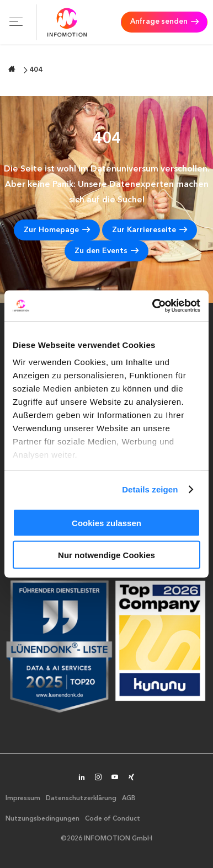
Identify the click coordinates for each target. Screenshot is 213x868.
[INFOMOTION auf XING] (131, 778)
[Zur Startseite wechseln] (12, 69)
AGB (129, 799)
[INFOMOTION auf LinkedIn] (82, 778)
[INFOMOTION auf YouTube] (115, 778)
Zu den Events (101, 251)
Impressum (23, 799)
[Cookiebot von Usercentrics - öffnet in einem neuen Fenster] (153, 306)
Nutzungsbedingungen (42, 819)
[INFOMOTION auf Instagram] (98, 778)
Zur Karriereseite (144, 230)
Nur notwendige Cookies (106, 555)
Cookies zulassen (106, 523)
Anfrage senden (157, 22)
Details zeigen (150, 489)
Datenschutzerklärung (81, 799)
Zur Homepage (51, 230)
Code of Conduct (113, 819)
